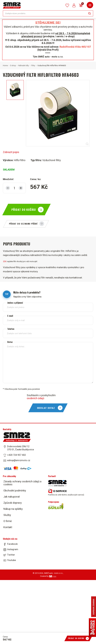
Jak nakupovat (12, 497)
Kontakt (8, 527)
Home (5, 66)
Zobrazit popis (11, 152)
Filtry (33, 66)
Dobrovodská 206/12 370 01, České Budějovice (21, 448)
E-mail (10, 316)
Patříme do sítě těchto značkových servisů (66, 492)
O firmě (8, 521)
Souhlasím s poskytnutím (41, 397)
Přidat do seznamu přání (23, 224)
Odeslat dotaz (46, 408)
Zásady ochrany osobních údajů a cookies (22, 483)
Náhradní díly (24, 66)
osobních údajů (35, 398)
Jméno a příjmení (15, 303)
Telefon (11, 329)
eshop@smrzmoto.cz (19, 460)
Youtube (12, 560)
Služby (7, 515)
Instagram (13, 549)
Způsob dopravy (13, 503)
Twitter (11, 555)
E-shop (13, 66)
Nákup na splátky (13, 509)
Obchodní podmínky (15, 491)
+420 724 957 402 (16, 455)
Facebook (12, 544)
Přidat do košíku (24, 210)
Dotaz (10, 342)
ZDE (5, 261)
